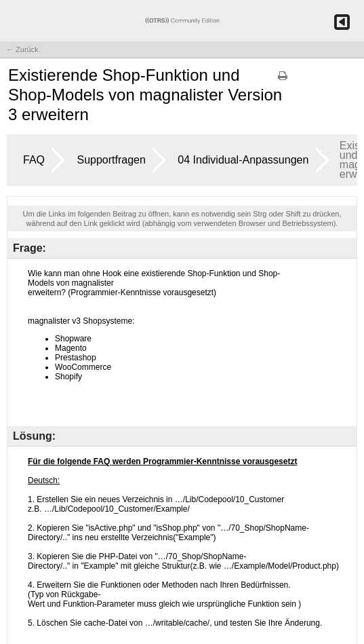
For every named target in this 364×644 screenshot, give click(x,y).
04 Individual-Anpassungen (243, 160)
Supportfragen (111, 160)
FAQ (34, 160)
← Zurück (22, 50)
